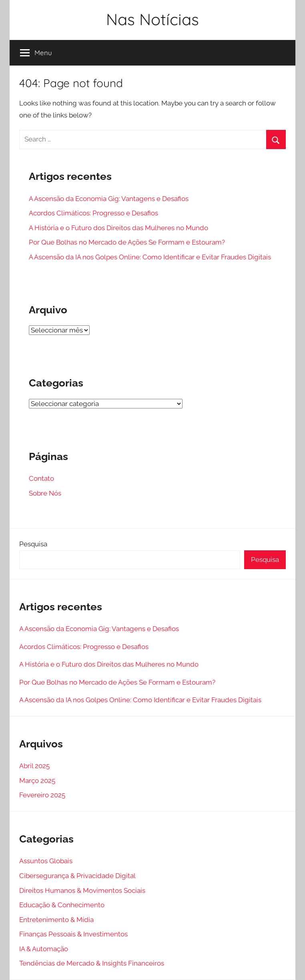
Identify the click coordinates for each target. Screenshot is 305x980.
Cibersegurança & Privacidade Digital (77, 876)
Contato (41, 478)
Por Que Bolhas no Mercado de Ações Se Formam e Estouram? (127, 242)
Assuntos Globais (46, 861)
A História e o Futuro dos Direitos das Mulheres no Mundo (118, 228)
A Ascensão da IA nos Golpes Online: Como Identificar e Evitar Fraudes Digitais (150, 257)
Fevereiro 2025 (42, 795)
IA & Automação (44, 949)
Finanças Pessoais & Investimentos (73, 934)
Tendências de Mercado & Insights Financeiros (92, 963)
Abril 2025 (34, 766)
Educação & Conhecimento (62, 905)
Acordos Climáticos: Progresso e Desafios (93, 213)
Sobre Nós (45, 493)
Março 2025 (37, 781)
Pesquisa (33, 544)
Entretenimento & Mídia (56, 920)
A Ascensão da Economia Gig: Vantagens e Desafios (109, 199)
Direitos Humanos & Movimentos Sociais (82, 890)
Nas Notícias (152, 19)
